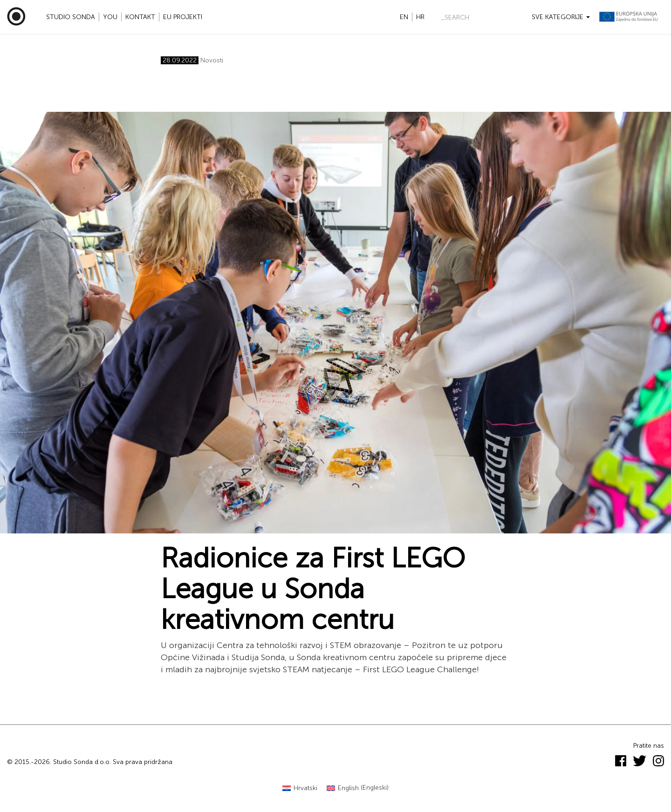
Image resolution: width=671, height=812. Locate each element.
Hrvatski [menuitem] (305, 788)
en (404, 17)
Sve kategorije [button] (561, 17)
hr (420, 17)
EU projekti (183, 17)
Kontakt (140, 17)
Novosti (212, 60)
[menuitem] (300, 788)
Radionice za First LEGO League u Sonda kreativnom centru (313, 589)
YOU (110, 17)
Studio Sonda (71, 17)
